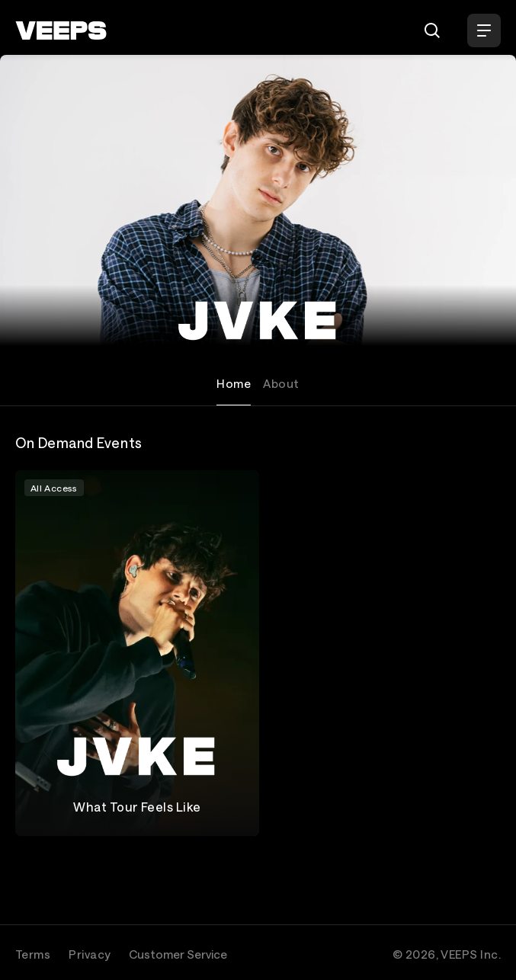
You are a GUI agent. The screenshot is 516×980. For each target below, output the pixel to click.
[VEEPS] (61, 30)
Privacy (90, 954)
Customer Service (178, 954)
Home (234, 383)
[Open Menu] (484, 30)
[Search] (432, 30)
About (281, 383)
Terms (33, 954)
